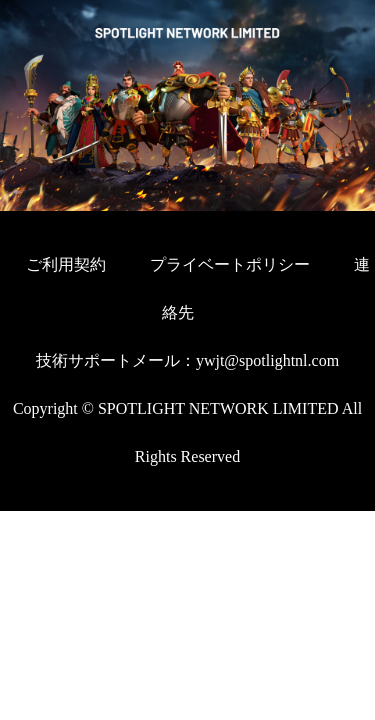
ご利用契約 (66, 264)
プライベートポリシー (232, 264)
